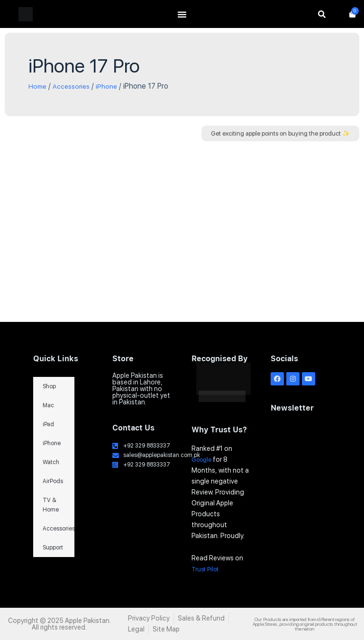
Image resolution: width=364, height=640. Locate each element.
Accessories (75, 86)
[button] (280, 133)
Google (203, 459)
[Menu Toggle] (182, 14)
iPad (48, 425)
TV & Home (51, 505)
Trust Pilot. (208, 569)
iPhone (113, 86)
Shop (49, 387)
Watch (51, 463)
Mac (48, 406)
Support (53, 548)
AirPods (53, 482)
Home (38, 86)
